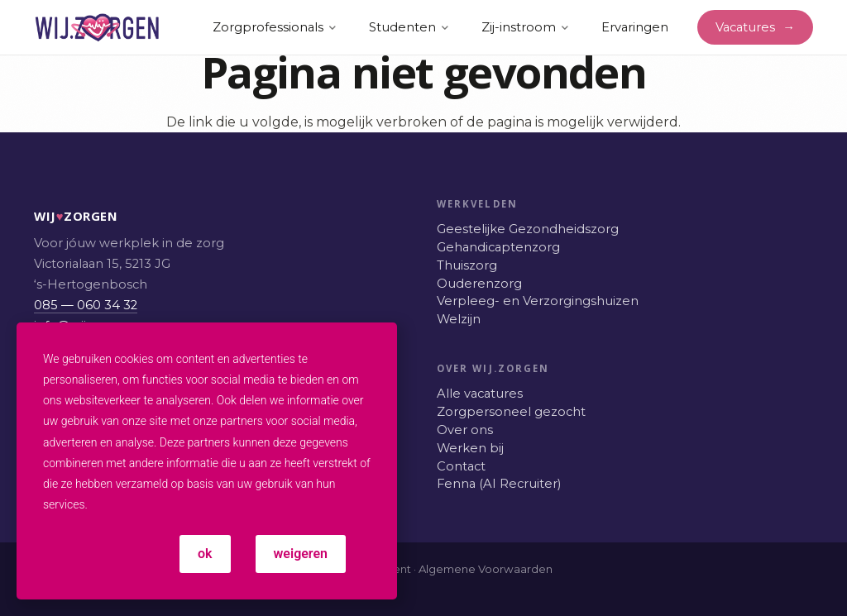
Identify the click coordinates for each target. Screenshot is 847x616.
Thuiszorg (467, 265)
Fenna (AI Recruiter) (499, 484)
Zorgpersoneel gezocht (511, 412)
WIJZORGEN (51, 216)
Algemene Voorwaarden (486, 569)
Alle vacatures (480, 394)
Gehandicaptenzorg (498, 247)
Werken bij (470, 448)
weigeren (301, 554)
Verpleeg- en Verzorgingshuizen (538, 301)
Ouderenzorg (479, 284)
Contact (461, 466)
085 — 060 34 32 (86, 305)
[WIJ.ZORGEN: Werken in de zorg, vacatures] (98, 28)
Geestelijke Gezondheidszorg (528, 229)
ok (205, 554)
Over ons (465, 430)
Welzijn (459, 319)
